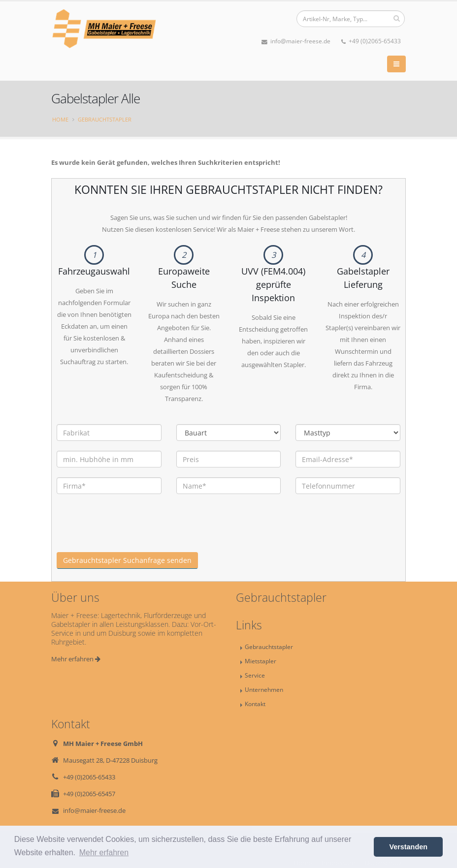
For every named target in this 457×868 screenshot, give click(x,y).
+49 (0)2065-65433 (371, 41)
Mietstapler (261, 661)
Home (60, 119)
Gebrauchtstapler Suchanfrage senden (127, 560)
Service (255, 675)
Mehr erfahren (76, 659)
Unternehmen (264, 689)
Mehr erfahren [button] (104, 852)
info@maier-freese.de (296, 41)
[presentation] (131, 533)
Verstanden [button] (408, 847)
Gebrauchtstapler (105, 119)
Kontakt (255, 704)
